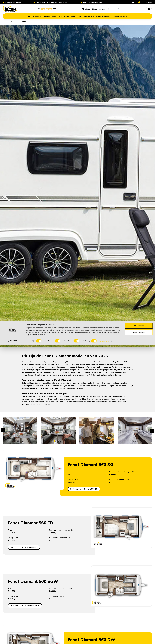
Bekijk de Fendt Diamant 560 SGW (25, 606)
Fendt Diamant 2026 (18, 22)
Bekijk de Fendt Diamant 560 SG (84, 489)
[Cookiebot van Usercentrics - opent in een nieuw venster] (13, 640)
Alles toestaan (139, 625)
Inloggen (133, 2)
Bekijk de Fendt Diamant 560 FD (24, 547)
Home (5, 22)
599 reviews (50, 9)
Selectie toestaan (139, 631)
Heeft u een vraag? (145, 2)
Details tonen (105, 640)
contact (102, 9)
